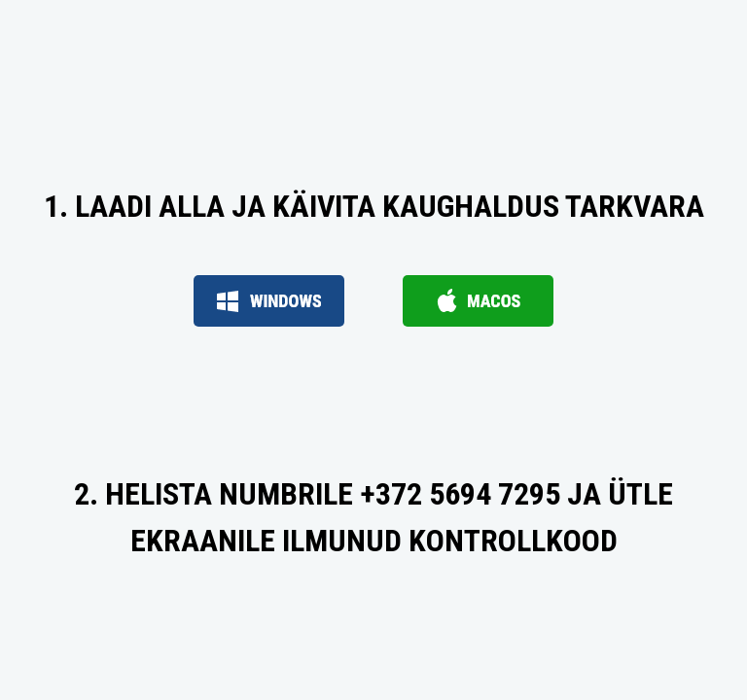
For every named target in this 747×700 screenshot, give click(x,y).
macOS (478, 301)
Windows (269, 301)
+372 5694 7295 (460, 494)
